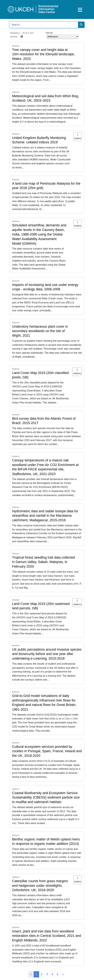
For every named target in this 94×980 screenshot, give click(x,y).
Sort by (49, 33)
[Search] (81, 25)
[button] (22, 37)
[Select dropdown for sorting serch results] (62, 37)
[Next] (63, 974)
